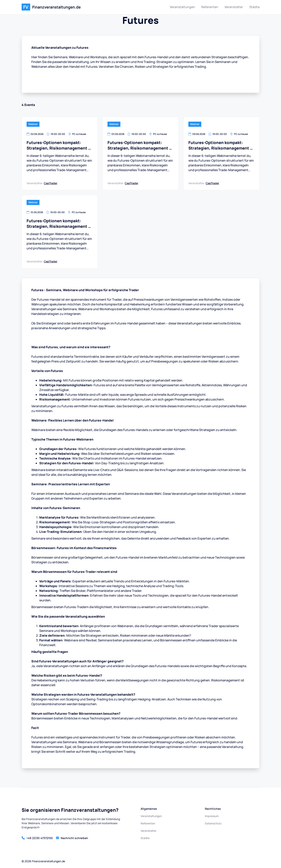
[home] (51, 7)
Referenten (210, 7)
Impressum (212, 816)
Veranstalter (234, 7)
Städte (254, 7)
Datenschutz (213, 823)
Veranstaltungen (182, 7)
